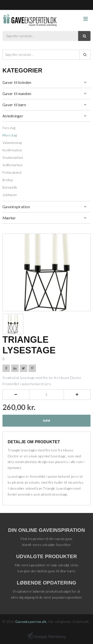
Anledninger (13, 116)
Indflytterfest (13, 165)
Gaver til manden (17, 94)
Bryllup (8, 180)
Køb (46, 421)
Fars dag (9, 128)
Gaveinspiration (16, 207)
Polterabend (12, 172)
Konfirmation (12, 150)
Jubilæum (10, 195)
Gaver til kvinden (17, 82)
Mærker (9, 218)
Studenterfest (13, 158)
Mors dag (10, 135)
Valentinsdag (12, 143)
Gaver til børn (14, 105)
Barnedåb (10, 187)
